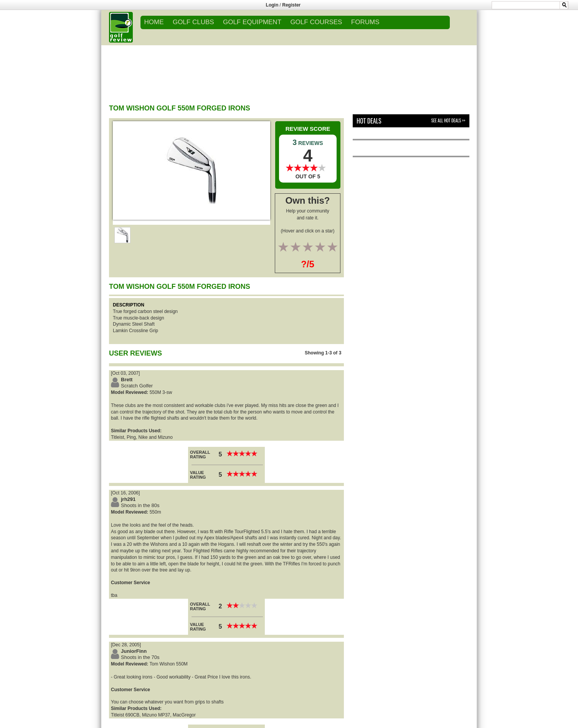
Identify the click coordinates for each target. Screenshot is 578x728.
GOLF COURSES (316, 22)
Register (291, 5)
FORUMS (365, 22)
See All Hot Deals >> (448, 120)
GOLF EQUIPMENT (252, 22)
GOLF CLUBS (193, 22)
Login (272, 5)
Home (154, 22)
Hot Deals (369, 121)
